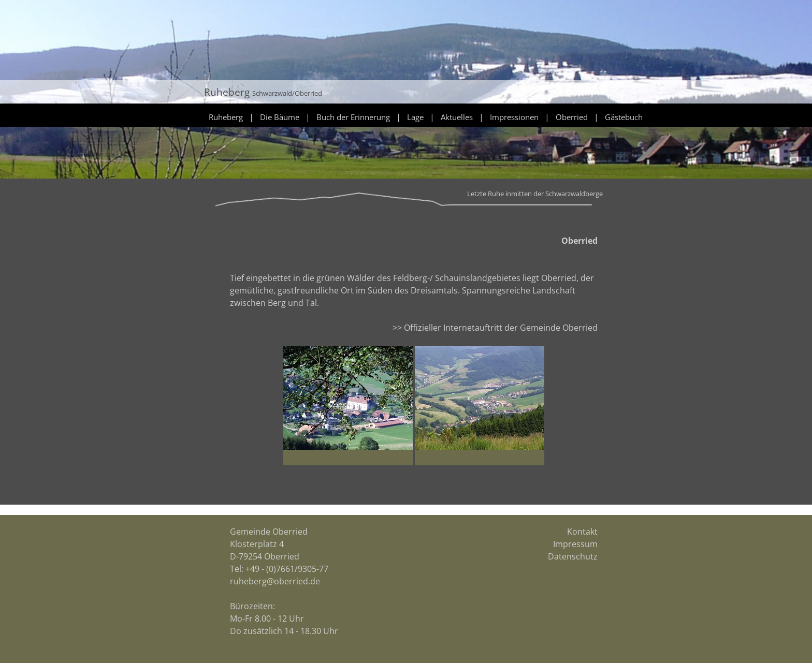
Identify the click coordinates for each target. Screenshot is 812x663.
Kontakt (582, 532)
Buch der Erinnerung (353, 117)
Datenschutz (573, 556)
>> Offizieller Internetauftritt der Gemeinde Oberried (495, 328)
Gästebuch (624, 117)
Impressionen (514, 117)
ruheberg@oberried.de (275, 581)
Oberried (572, 117)
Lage (415, 117)
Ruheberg (226, 117)
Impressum (575, 544)
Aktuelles (457, 117)
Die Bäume (280, 117)
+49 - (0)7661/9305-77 (287, 569)
